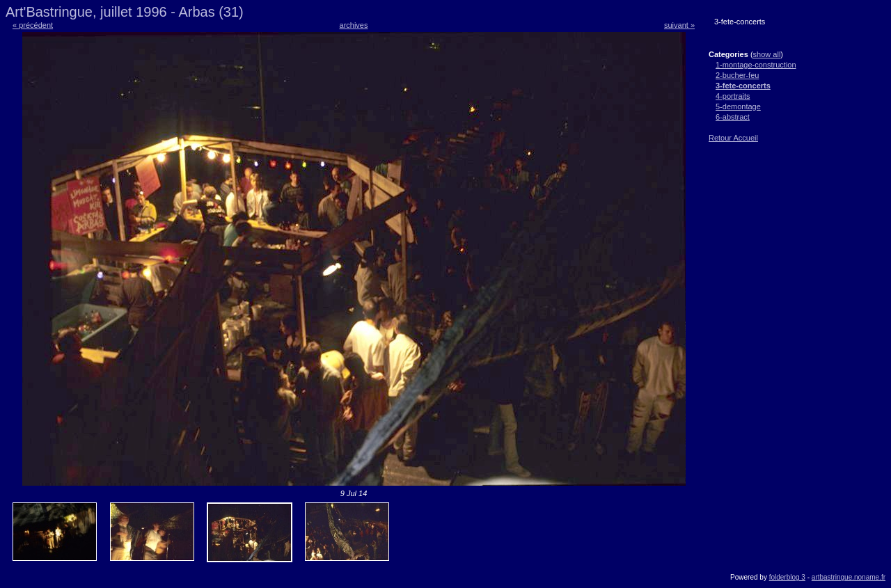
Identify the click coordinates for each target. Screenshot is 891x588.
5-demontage (738, 106)
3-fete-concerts (743, 86)
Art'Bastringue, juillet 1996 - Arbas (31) (125, 12)
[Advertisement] (750, 237)
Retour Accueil (733, 138)
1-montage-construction (756, 65)
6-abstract (733, 117)
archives (354, 25)
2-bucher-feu (737, 75)
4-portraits (733, 96)
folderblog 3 (787, 577)
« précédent (33, 25)
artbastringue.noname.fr (849, 577)
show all (767, 54)
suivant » (679, 25)
